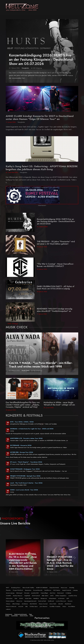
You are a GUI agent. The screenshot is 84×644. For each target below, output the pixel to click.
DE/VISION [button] (33, 604)
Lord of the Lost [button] (61, 601)
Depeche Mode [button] (54, 588)
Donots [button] (70, 601)
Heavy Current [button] (43, 604)
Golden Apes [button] (34, 606)
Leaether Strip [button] (73, 596)
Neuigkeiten (25, 68)
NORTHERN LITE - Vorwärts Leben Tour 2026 (26, 438)
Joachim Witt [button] (35, 593)
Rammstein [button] (28, 590)
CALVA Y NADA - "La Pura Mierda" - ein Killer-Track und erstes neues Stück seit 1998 (41, 365)
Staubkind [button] (68, 604)
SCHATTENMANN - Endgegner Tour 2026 (25, 469)
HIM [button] (16, 598)
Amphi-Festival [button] (67, 590)
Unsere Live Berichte (15, 523)
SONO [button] (21, 598)
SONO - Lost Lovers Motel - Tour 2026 (24, 490)
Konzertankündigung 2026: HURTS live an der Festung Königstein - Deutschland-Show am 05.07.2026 (41, 59)
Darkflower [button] (48, 590)
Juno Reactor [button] (44, 606)
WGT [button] (8, 588)
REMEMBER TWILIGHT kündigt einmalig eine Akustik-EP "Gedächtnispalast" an (55, 310)
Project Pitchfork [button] (18, 590)
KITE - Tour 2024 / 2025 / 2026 (22, 422)
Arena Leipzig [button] (10, 593)
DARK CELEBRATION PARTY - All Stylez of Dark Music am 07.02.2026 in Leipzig (56, 288)
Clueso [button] (8, 604)
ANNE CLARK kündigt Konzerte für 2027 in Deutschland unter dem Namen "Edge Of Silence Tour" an (40, 117)
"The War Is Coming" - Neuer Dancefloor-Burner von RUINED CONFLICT (55, 265)
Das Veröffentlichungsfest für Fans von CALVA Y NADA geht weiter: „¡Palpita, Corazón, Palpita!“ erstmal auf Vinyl (23, 405)
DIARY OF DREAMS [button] (42, 588)
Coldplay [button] (68, 593)
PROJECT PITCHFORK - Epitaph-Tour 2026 (25, 476)
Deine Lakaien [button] (10, 601)
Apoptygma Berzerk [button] (30, 601)
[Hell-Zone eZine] (22, 7)
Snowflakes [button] (72, 606)
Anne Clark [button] (53, 604)
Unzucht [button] (21, 606)
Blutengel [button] (19, 593)
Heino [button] (64, 606)
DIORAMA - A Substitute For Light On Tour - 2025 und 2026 (32, 429)
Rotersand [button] (60, 593)
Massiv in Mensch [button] (11, 606)
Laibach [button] (8, 609)
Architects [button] (25, 604)
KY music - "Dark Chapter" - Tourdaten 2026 (26, 462)
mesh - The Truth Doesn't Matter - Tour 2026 (26, 483)
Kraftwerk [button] (51, 601)
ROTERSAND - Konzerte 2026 (21, 445)
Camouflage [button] (44, 593)
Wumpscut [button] (44, 598)
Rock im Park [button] (42, 601)
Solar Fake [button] (28, 598)
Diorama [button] (27, 593)
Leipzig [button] (75, 590)
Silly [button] (26, 606)
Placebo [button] (8, 590)
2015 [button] (52, 596)
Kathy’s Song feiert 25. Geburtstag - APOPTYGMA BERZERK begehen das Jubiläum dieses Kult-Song (42, 168)
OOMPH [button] (8, 596)
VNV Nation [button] (57, 590)
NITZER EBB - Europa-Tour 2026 (22, 452)
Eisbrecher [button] (9, 598)
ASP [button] (68, 598)
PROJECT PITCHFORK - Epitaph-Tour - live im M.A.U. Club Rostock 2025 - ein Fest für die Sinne (60, 563)
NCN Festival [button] (36, 596)
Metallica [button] (36, 598)
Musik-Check (26, 370)
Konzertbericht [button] (38, 590)
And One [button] (53, 593)
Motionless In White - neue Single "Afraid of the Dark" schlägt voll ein (59, 404)
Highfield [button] (27, 596)
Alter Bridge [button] (16, 604)
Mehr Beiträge (13, 324)
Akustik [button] (61, 604)
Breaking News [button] (16, 588)
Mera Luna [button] (64, 588)
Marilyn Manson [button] (18, 596)
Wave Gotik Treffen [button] (28, 588)
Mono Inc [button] (19, 601)
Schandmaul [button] (52, 598)
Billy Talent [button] (45, 596)
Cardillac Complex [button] (55, 606)
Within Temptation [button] (61, 596)
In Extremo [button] (61, 598)
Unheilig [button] (72, 588)
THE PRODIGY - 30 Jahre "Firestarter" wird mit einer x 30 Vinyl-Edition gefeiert (56, 243)
